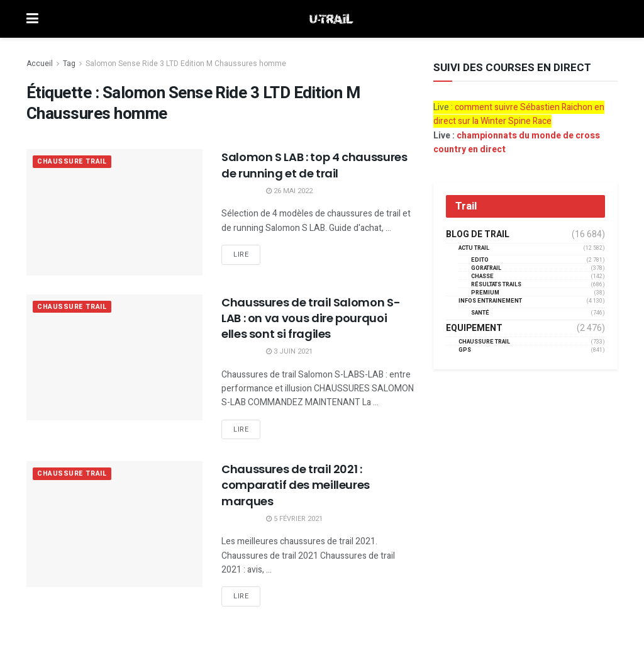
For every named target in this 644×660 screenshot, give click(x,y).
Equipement (474, 328)
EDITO (480, 260)
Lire (241, 254)
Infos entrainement (490, 301)
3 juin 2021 (289, 351)
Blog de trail (478, 235)
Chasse (482, 277)
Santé (480, 313)
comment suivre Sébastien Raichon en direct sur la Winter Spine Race (519, 114)
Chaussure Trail (72, 162)
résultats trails (496, 285)
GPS (465, 350)
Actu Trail (474, 248)
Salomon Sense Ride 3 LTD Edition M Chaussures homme (186, 64)
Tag (69, 64)
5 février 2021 (294, 519)
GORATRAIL (486, 268)
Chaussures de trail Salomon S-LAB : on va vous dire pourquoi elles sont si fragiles (311, 318)
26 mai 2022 (289, 191)
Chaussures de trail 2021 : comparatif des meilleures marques (296, 485)
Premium (485, 293)
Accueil (40, 64)
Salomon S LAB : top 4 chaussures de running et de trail (314, 165)
